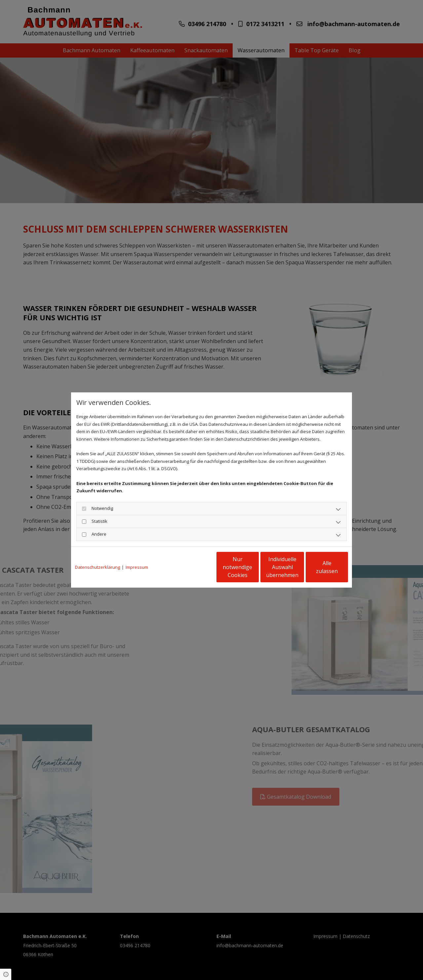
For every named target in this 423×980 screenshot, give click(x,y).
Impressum (137, 567)
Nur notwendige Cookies (192, 567)
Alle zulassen (317, 567)
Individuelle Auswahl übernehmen (255, 567)
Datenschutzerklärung (97, 567)
